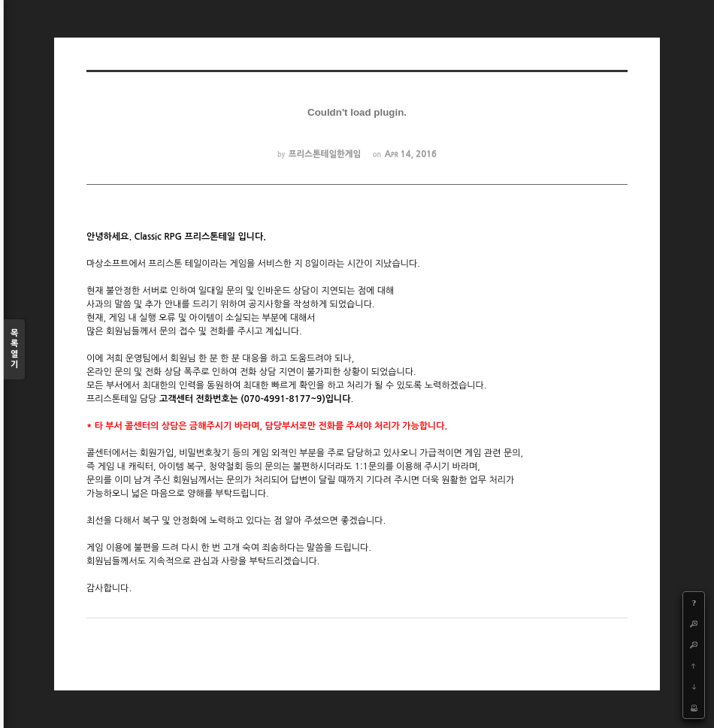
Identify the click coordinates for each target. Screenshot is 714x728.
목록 (14, 350)
